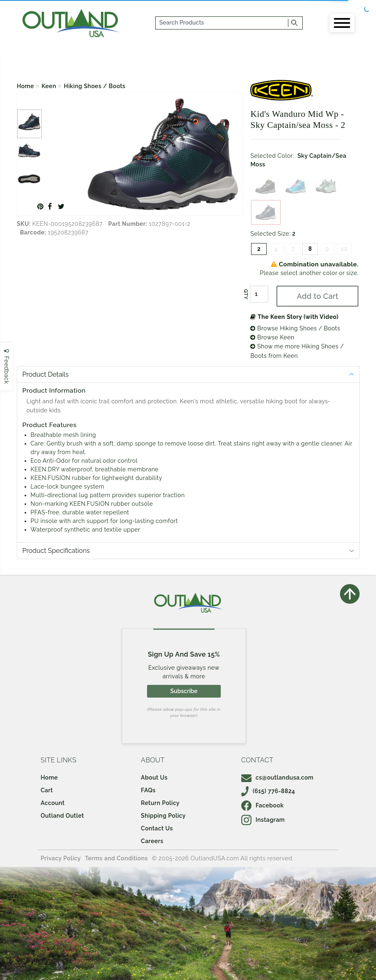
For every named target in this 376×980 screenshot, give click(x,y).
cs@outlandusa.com (277, 778)
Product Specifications (56, 551)
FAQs (148, 790)
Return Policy (160, 803)
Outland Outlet (62, 816)
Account (53, 803)
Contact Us (157, 828)
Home (25, 86)
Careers (152, 841)
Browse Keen (272, 337)
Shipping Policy (163, 816)
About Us (154, 778)
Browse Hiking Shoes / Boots (295, 328)
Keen (49, 86)
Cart (47, 790)
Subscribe (184, 691)
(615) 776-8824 (268, 791)
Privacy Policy (61, 858)
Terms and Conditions (116, 858)
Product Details (46, 374)
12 (344, 249)
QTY (246, 294)
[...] (222, 23)
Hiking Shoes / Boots (95, 86)
